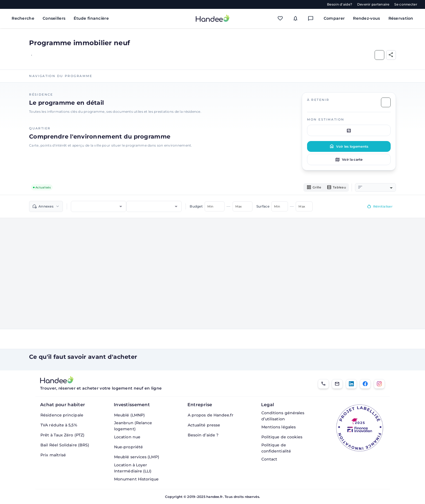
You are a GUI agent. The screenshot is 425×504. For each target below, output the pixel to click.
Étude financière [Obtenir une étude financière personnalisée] (91, 18)
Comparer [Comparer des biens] (334, 18)
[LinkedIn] (351, 384)
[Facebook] (365, 384)
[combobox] (378, 188)
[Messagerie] (312, 18)
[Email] (337, 384)
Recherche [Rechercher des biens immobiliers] (23, 18)
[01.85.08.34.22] (323, 384)
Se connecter (406, 4)
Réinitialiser (378, 208)
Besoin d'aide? (340, 4)
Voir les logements (349, 146)
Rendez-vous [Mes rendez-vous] (366, 18)
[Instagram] (379, 384)
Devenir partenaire (373, 4)
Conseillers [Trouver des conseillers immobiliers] (54, 18)
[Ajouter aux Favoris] (379, 55)
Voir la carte (349, 160)
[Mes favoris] (281, 18)
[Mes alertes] (297, 18)
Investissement (132, 405)
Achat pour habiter (63, 405)
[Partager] (391, 55)
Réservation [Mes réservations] (401, 18)
